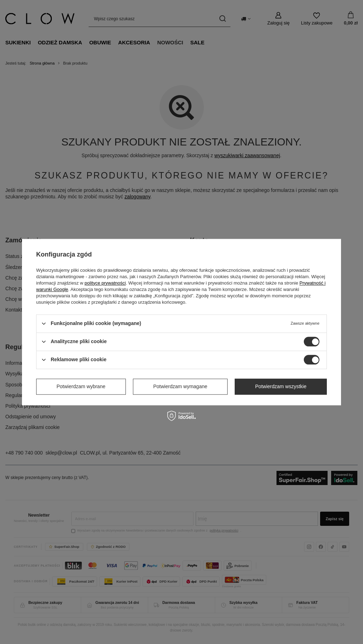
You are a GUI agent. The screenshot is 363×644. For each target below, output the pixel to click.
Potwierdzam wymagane (180, 386)
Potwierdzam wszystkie (281, 386)
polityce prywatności (105, 283)
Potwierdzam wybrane (81, 386)
